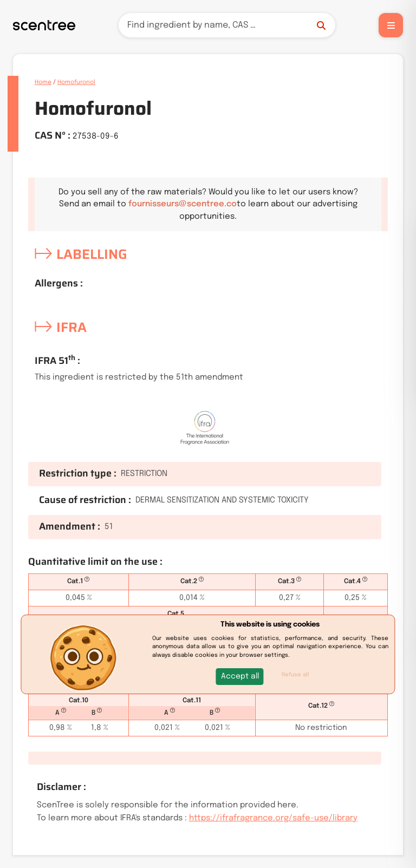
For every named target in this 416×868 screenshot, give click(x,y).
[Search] (227, 25)
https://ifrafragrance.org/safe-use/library (273, 818)
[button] (240, 677)
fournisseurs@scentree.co (183, 204)
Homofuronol (76, 82)
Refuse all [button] (295, 675)
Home (43, 82)
